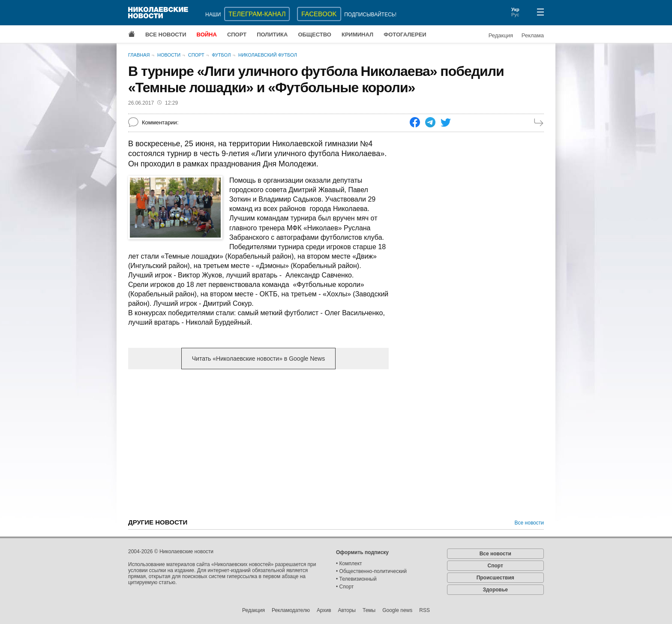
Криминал (357, 35)
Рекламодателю (291, 610)
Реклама (533, 35)
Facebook (319, 14)
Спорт (237, 35)
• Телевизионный (356, 579)
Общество (315, 35)
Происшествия (495, 578)
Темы (369, 610)
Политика (272, 35)
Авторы (347, 610)
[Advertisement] (258, 443)
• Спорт (345, 587)
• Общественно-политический (371, 571)
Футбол (221, 55)
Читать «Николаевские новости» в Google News (258, 359)
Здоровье (495, 590)
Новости (169, 55)
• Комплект (349, 564)
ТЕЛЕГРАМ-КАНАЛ (257, 14)
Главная (139, 55)
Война (207, 35)
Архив (324, 610)
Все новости (166, 35)
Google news (397, 610)
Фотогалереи (405, 35)
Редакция (501, 35)
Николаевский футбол (268, 55)
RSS (424, 610)
